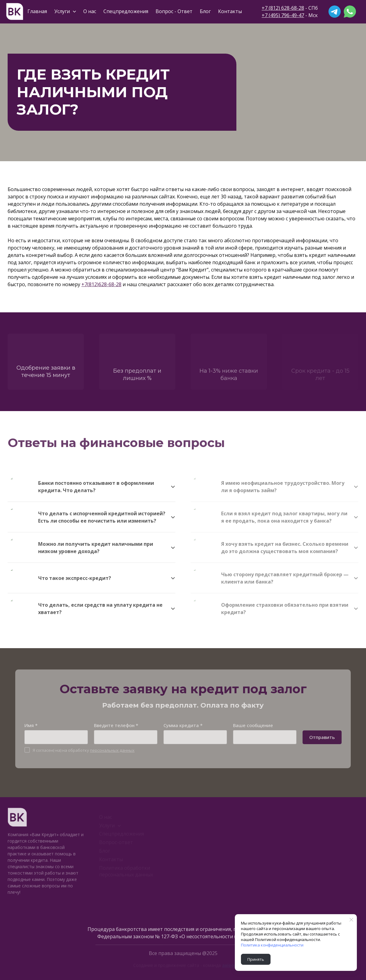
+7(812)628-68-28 (101, 284)
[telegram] (335, 12)
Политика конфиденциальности (272, 945)
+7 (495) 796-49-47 (283, 15)
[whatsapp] (350, 12)
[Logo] (15, 12)
